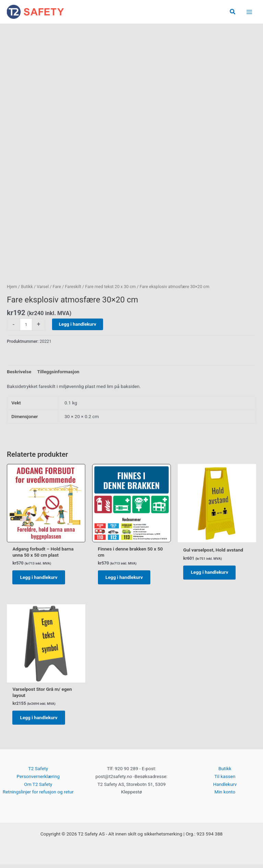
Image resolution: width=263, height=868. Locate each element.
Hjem (12, 287)
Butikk (27, 287)
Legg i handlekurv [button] (41, 579)
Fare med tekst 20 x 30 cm (111, 287)
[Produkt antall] (26, 325)
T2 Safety (38, 772)
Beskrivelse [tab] (19, 372)
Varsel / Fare (49, 287)
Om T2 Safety (38, 788)
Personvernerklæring (38, 780)
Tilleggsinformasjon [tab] (58, 372)
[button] (233, 12)
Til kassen (225, 780)
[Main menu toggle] (249, 12)
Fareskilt (73, 287)
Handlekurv (225, 788)
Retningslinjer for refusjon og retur (38, 795)
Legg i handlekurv (78, 324)
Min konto (225, 795)
